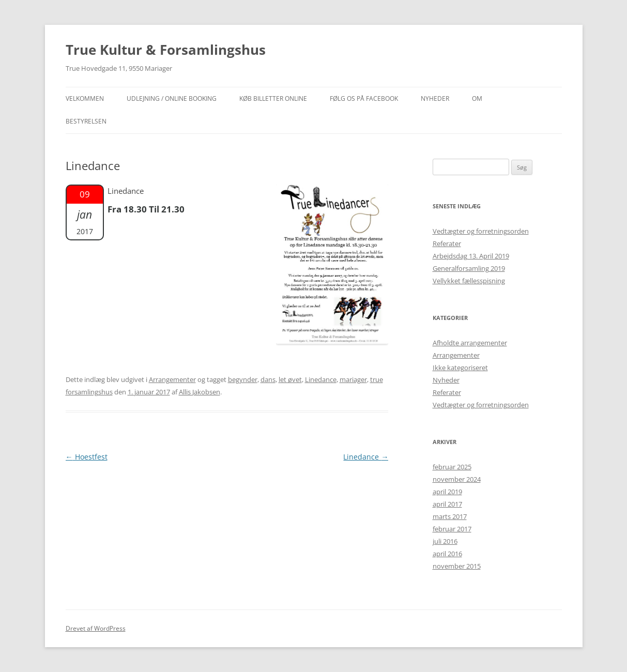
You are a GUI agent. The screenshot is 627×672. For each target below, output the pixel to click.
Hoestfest (87, 457)
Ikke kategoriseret (460, 368)
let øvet (290, 379)
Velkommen (85, 98)
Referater (447, 243)
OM (477, 98)
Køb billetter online (273, 98)
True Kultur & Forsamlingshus (166, 50)
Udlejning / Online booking (172, 98)
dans (268, 379)
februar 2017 (452, 529)
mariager (353, 379)
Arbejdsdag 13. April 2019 (471, 256)
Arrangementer (172, 379)
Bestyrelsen (86, 121)
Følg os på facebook (364, 98)
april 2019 (447, 492)
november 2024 (457, 479)
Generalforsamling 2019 (469, 268)
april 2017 (447, 504)
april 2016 (447, 554)
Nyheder (446, 380)
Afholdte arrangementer (470, 343)
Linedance (321, 379)
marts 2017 (450, 516)
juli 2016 (445, 541)
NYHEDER (435, 98)
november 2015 (457, 566)
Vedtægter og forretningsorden (481, 231)
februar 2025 (452, 467)
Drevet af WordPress (96, 628)
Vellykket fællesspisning (469, 281)
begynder (243, 379)
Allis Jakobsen (200, 392)
